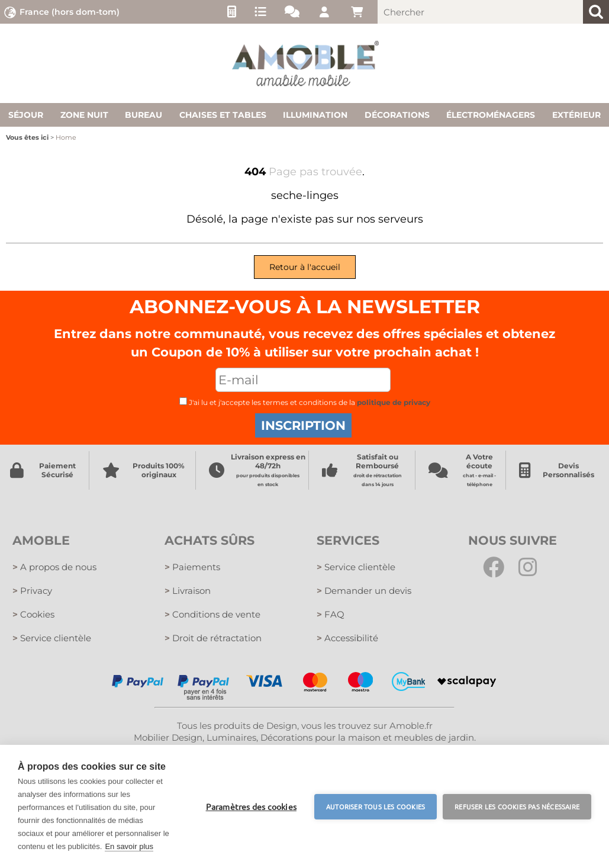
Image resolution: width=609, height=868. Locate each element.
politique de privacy (394, 402)
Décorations (397, 115)
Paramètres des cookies (251, 806)
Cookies (33, 614)
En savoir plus (129, 846)
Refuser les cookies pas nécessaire (517, 806)
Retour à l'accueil (305, 267)
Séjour (26, 115)
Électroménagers (491, 115)
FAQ (331, 614)
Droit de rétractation (213, 638)
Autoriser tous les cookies (376, 806)
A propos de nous (54, 567)
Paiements (192, 567)
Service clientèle (52, 638)
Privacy (32, 591)
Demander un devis (364, 591)
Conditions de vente (212, 614)
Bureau (144, 115)
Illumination (315, 115)
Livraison (188, 591)
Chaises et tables (223, 115)
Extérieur (576, 115)
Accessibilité (347, 638)
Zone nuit (84, 115)
